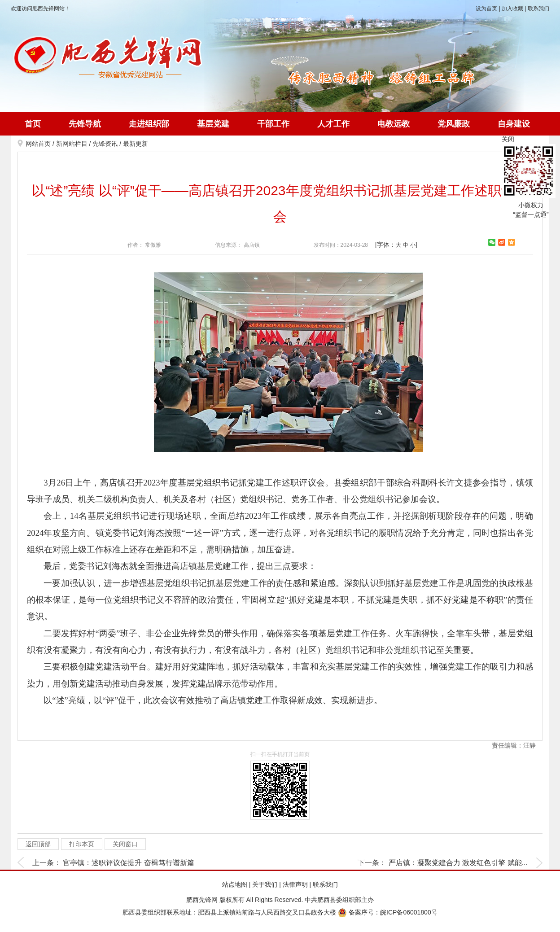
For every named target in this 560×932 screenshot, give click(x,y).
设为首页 (486, 9)
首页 (33, 124)
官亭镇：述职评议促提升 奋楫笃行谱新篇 (128, 863)
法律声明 (295, 884)
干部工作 (273, 124)
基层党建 (213, 124)
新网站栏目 (72, 144)
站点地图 (235, 884)
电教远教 (394, 124)
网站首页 (38, 144)
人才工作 (333, 124)
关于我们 (265, 884)
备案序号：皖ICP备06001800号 (388, 912)
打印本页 (82, 844)
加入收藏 (512, 9)
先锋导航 (85, 124)
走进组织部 (149, 124)
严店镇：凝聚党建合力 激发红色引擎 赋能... (458, 863)
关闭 (508, 139)
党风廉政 (454, 124)
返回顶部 (38, 844)
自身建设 (514, 124)
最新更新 (136, 144)
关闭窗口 (125, 844)
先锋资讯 (105, 144)
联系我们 (538, 9)
